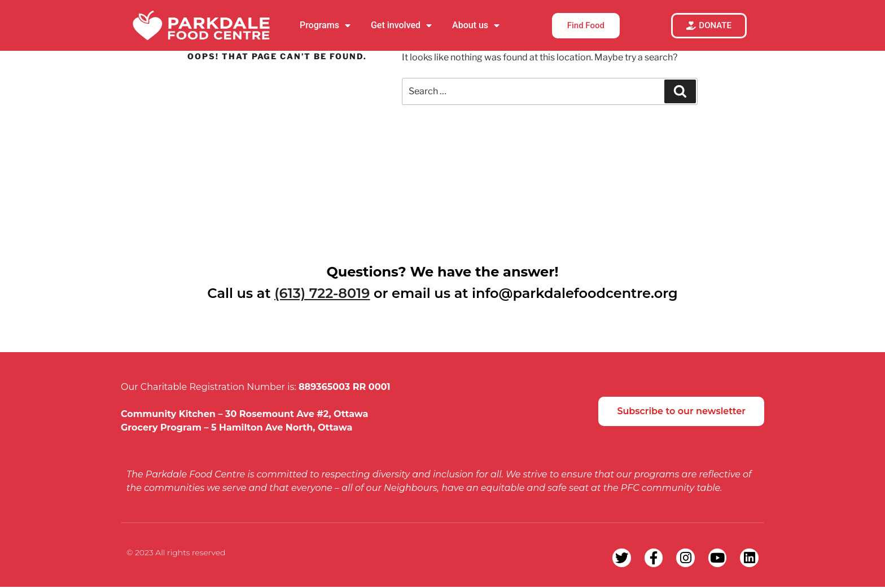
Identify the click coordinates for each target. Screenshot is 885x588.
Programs (325, 25)
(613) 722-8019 (322, 293)
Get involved (401, 25)
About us (476, 25)
